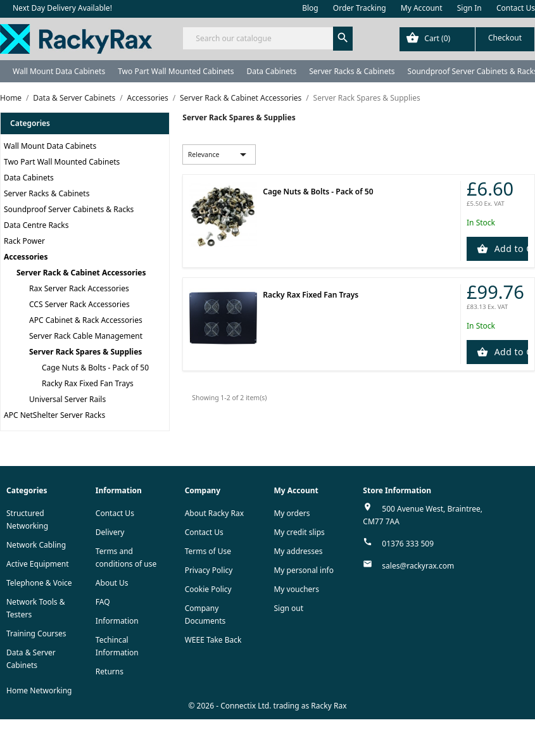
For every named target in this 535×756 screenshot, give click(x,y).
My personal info (304, 570)
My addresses (298, 551)
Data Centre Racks (36, 225)
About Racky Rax (214, 513)
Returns (110, 671)
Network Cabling (36, 545)
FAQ (103, 602)
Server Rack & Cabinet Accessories (81, 273)
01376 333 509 (408, 544)
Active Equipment (38, 564)
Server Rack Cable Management (86, 336)
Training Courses (36, 633)
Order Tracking (360, 8)
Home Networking (39, 690)
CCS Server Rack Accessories (79, 304)
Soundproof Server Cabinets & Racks (69, 209)
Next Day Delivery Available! (62, 8)
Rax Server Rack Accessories (79, 288)
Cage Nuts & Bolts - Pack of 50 (95, 368)
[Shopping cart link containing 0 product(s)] (467, 39)
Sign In (469, 8)
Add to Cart (510, 249)
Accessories (26, 257)
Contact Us (516, 8)
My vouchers (296, 589)
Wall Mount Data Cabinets (59, 71)
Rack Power (24, 241)
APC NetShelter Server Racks (54, 415)
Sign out (288, 608)
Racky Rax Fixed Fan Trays (88, 383)
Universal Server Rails (67, 399)
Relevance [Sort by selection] (219, 154)
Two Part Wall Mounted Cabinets (176, 71)
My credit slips (299, 532)
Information (117, 621)
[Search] (267, 38)
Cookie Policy (208, 589)
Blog (310, 8)
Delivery (110, 532)
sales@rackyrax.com (418, 566)
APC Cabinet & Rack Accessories (86, 320)
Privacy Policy (209, 570)
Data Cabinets (271, 71)
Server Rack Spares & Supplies (85, 352)
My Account (422, 8)
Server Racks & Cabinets (352, 71)
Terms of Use (208, 551)
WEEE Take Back (213, 640)
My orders (292, 513)
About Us (112, 583)
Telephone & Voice (39, 583)
